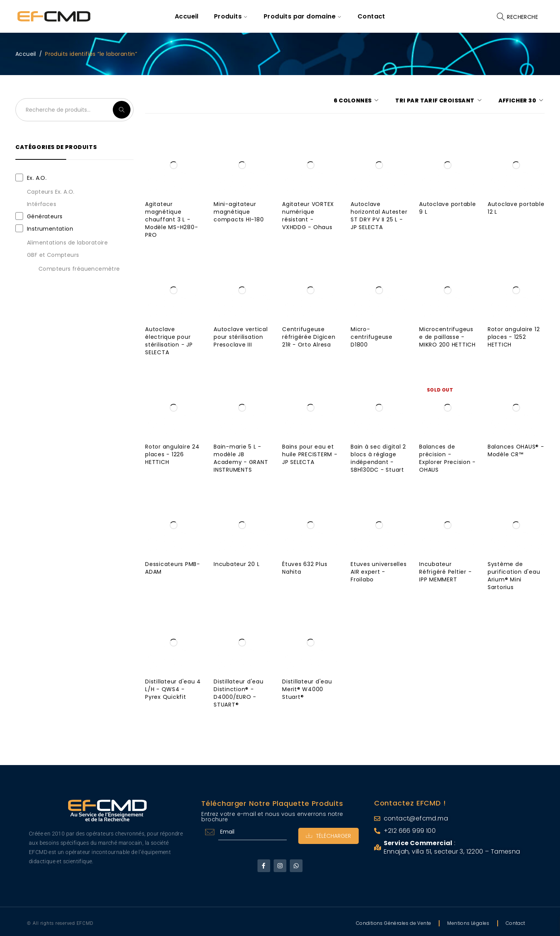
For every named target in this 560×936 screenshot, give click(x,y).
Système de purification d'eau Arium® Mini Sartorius (514, 576)
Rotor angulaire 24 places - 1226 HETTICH (172, 454)
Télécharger (328, 836)
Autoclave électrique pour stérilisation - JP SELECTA (169, 341)
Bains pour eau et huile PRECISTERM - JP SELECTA (310, 454)
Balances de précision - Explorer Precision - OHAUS (447, 458)
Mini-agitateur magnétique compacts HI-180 (239, 212)
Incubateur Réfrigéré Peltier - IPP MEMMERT (445, 572)
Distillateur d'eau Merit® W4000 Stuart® (307, 689)
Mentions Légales (468, 923)
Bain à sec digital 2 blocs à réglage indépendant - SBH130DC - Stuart (378, 458)
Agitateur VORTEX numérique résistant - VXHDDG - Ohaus (308, 216)
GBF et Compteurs (53, 255)
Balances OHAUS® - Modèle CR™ (516, 450)
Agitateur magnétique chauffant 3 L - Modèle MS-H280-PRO (171, 219)
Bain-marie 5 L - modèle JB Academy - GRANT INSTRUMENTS (241, 458)
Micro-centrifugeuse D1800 (372, 337)
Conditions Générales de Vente (394, 923)
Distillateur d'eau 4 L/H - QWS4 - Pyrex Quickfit (173, 689)
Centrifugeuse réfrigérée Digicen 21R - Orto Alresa (309, 337)
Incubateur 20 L (237, 564)
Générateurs (45, 216)
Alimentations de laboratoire (67, 243)
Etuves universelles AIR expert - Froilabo (379, 572)
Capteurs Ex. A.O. (51, 192)
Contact (516, 923)
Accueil (26, 54)
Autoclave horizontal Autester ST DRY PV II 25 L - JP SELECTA (379, 216)
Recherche (122, 110)
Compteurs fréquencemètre (79, 269)
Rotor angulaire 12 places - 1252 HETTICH (514, 337)
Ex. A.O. (37, 178)
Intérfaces (42, 204)
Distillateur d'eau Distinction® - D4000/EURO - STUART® (239, 693)
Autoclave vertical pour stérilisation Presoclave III (241, 337)
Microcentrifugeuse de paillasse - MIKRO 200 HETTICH (447, 337)
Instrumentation (50, 229)
